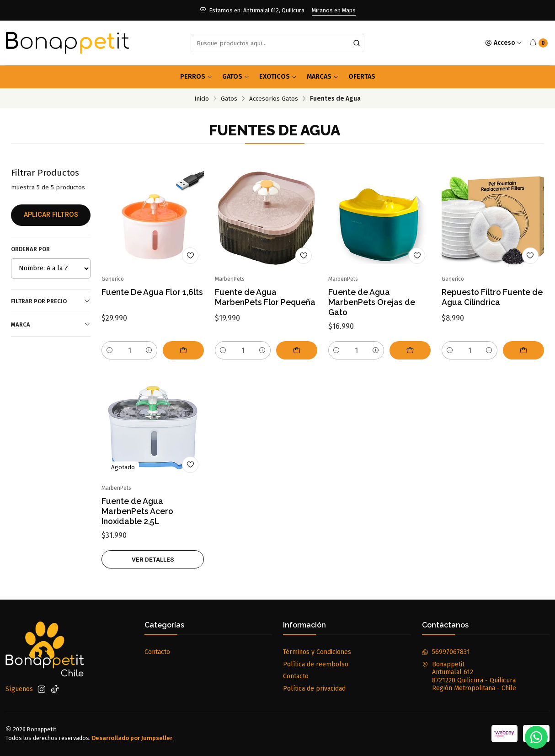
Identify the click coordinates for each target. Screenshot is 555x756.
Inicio (202, 99)
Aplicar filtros (51, 215)
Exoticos (278, 77)
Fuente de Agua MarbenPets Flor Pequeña (265, 297)
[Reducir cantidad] (110, 350)
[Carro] (539, 43)
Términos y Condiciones (317, 652)
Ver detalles (153, 567)
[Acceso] (504, 43)
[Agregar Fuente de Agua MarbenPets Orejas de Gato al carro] (410, 350)
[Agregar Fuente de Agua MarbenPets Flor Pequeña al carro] (297, 350)
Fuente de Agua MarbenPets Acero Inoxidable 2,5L (137, 518)
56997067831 (446, 652)
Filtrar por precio (51, 301)
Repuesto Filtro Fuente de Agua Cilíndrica (492, 297)
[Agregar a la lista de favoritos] (190, 256)
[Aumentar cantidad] (149, 350)
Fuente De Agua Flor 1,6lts (152, 292)
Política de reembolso (316, 664)
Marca (51, 324)
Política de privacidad (314, 689)
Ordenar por (30, 249)
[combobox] (278, 43)
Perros (196, 77)
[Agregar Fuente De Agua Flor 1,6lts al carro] (183, 350)
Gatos (236, 77)
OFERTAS (362, 77)
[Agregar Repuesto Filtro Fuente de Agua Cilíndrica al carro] (523, 350)
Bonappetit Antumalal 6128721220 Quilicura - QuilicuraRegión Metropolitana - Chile (469, 676)
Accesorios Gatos (274, 99)
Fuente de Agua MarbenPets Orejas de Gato (372, 302)
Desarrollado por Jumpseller (132, 738)
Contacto (157, 652)
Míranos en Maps (334, 10)
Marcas (323, 77)
